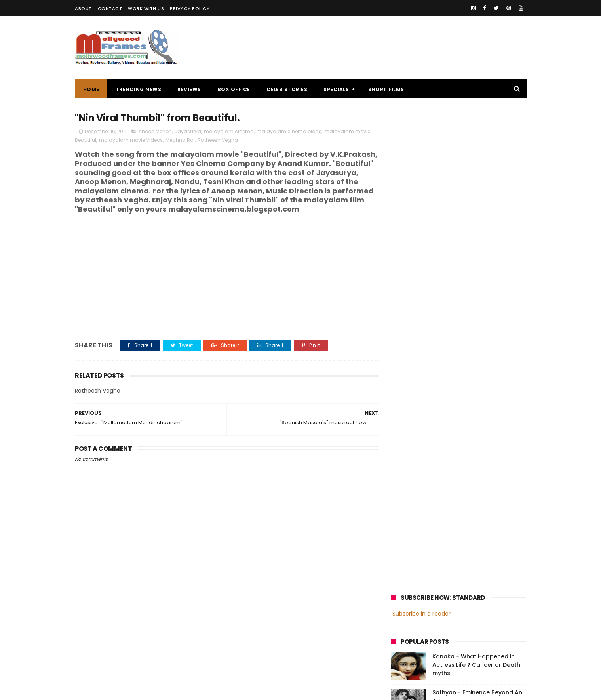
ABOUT (83, 8)
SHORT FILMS (386, 89)
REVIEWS (189, 89)
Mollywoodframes (102, 690)
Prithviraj (480, 574)
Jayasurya (188, 131)
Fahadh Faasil (412, 603)
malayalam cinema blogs (289, 131)
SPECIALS (336, 89)
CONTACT (110, 8)
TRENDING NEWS (138, 89)
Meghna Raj (180, 140)
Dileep (438, 588)
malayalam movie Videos (131, 140)
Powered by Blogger (241, 690)
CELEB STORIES (287, 89)
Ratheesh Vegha (218, 140)
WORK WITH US (146, 8)
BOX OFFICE (233, 89)
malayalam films (475, 559)
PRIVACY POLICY (190, 8)
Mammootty (444, 574)
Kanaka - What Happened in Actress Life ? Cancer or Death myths (476, 184)
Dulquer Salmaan (460, 603)
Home (91, 89)
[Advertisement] (382, 48)
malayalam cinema (229, 131)
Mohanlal (406, 574)
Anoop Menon (155, 131)
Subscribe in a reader (421, 133)
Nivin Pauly (470, 588)
